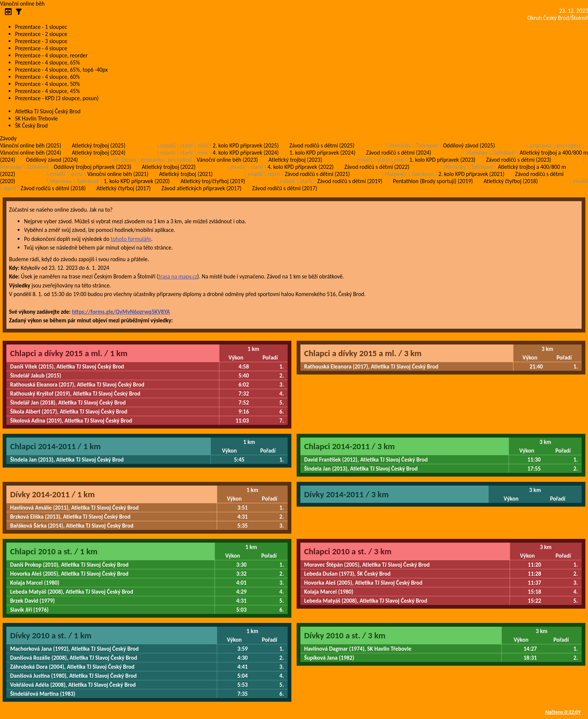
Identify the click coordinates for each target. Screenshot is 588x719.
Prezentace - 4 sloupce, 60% (47, 77)
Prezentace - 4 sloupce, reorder (51, 55)
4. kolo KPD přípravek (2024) (246, 153)
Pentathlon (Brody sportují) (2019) (433, 181)
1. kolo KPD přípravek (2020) (137, 181)
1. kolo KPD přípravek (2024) (322, 153)
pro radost (568, 145)
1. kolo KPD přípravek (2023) (442, 160)
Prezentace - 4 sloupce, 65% (47, 62)
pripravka (541, 145)
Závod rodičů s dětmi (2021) (317, 174)
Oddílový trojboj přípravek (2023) (92, 167)
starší (187, 145)
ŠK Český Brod (31, 126)
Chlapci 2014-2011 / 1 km (55, 446)
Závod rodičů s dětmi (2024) (398, 153)
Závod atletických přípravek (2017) (201, 188)
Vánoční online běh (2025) (31, 145)
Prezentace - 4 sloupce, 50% (47, 84)
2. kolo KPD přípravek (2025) (246, 145)
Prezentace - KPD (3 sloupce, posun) (57, 98)
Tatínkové (427, 145)
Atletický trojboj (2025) (99, 145)
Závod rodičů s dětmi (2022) (377, 167)
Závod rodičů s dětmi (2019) (350, 181)
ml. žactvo (125, 160)
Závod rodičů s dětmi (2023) (518, 160)
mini (203, 145)
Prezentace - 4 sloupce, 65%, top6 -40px (61, 70)
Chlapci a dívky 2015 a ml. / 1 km (69, 353)
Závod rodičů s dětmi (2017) (284, 188)
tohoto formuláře (131, 239)
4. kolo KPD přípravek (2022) (301, 167)
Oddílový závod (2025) (469, 145)
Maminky (400, 145)
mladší (168, 145)
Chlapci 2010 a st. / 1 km (54, 551)
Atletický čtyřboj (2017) (124, 188)
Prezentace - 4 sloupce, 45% (47, 91)
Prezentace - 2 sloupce (41, 34)
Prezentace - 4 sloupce (41, 48)
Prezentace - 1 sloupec (41, 27)
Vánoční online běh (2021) (118, 174)
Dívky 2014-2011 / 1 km (52, 494)
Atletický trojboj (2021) (186, 174)
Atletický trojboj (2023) (295, 160)
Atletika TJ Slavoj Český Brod (48, 111)
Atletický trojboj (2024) (99, 153)
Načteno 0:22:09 (563, 712)
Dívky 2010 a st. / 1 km (51, 635)
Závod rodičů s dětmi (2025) (322, 145)
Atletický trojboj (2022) (169, 167)
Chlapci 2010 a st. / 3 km (348, 551)
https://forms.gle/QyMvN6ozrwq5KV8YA (121, 312)
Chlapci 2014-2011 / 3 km (349, 446)
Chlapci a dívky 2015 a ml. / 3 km (363, 353)
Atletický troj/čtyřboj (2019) (213, 181)
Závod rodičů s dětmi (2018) (53, 188)
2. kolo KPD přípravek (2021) (471, 174)
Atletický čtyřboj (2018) (511, 181)
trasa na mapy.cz (178, 276)
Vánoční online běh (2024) (31, 153)
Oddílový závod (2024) (52, 160)
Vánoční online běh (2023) (227, 160)
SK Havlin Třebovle (36, 118)
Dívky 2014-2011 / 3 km (346, 494)
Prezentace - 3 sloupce (41, 41)
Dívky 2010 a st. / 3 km (345, 635)
